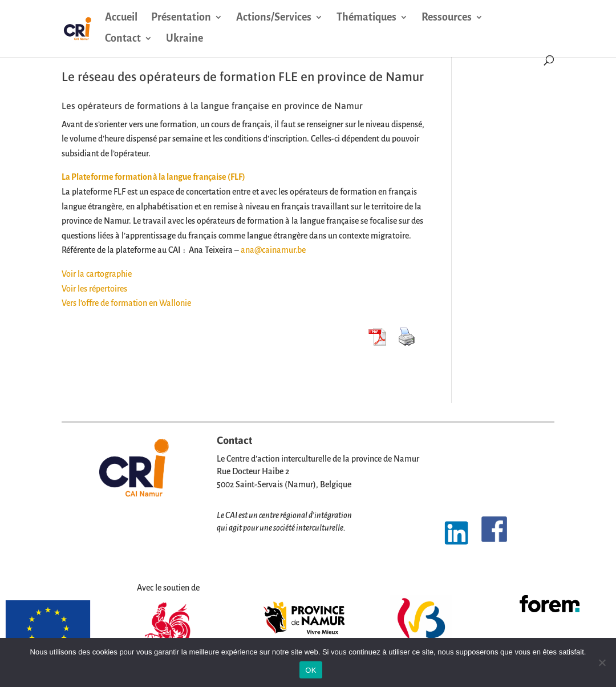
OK (311, 670)
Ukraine (185, 39)
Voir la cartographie (97, 274)
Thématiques (366, 18)
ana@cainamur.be (273, 250)
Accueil (121, 18)
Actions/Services (274, 18)
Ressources (447, 18)
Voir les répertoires (94, 289)
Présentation (181, 18)
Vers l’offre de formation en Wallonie (126, 303)
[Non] (602, 662)
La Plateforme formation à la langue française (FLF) (153, 177)
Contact (123, 39)
